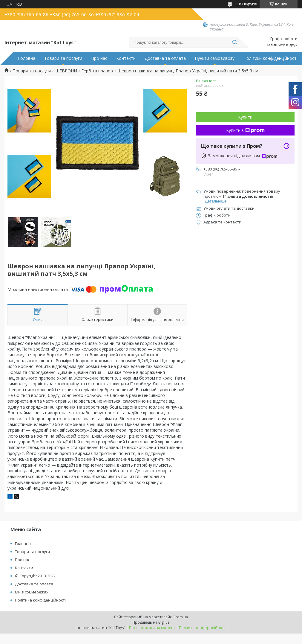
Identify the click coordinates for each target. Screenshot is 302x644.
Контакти (126, 58)
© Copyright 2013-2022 (35, 576)
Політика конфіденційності (40, 600)
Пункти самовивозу (215, 58)
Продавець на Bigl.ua (151, 622)
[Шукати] (235, 42)
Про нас (99, 58)
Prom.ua (181, 617)
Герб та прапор (97, 71)
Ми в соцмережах (32, 592)
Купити (245, 117)
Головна (27, 58)
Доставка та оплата (165, 58)
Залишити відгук (282, 45)
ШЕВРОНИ (66, 71)
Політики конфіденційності (270, 58)
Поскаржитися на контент (152, 628)
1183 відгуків (246, 4)
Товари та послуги (63, 58)
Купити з (245, 130)
